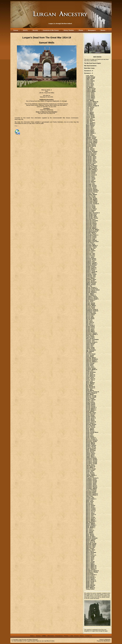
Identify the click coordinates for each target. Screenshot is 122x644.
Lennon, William (90, 98)
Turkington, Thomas (92, 487)
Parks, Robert (90, 357)
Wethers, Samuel (91, 539)
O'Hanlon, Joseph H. (92, 342)
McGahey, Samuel (91, 234)
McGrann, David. (91, 244)
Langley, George (91, 77)
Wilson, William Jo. (91, 568)
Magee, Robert (90, 131)
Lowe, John (89, 111)
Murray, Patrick (90, 319)
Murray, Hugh (90, 316)
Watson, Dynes (90, 507)
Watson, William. (91, 520)
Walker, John (90, 500)
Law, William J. (90, 87)
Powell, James (90, 377)
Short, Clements (90, 426)
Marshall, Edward (91, 145)
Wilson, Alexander (91, 553)
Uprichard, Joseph (91, 491)
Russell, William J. (91, 409)
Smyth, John (89, 435)
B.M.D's (25, 30)
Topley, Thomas (90, 474)
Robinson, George (91, 396)
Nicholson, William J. (92, 334)
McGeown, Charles (91, 236)
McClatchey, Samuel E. (92, 191)
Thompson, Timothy (92, 460)
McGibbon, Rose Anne (92, 242)
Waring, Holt (89, 503)
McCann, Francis (91, 174)
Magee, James (90, 127)
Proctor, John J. (90, 380)
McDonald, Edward (91, 223)
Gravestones (59, 636)
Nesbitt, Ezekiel (90, 327)
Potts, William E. (91, 376)
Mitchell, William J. (91, 291)
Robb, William (90, 394)
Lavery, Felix (89, 82)
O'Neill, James (90, 345)
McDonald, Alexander (92, 221)
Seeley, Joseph (90, 415)
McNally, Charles (91, 266)
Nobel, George (90, 336)
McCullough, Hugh (91, 215)
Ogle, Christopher (91, 350)
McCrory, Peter (90, 212)
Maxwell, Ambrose (91, 154)
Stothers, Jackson (91, 445)
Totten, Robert (90, 477)
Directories (51, 636)
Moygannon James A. (92, 310)
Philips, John (90, 371)
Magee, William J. (91, 133)
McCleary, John (90, 193)
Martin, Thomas (90, 150)
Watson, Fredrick (91, 508)
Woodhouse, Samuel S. (92, 571)
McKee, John (90, 252)
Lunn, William (90, 114)
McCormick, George (91, 202)
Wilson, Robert (90, 563)
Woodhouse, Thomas (92, 572)
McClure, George (91, 196)
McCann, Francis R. (91, 175)
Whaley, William (90, 541)
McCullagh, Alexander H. (93, 213)
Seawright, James (91, 413)
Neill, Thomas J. (90, 325)
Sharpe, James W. (91, 422)
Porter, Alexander (91, 372)
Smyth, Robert (90, 436)
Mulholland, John (91, 312)
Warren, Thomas (91, 505)
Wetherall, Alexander (92, 538)
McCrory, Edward (91, 210)
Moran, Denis (90, 302)
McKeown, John (90, 255)
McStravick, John (91, 276)
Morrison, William (91, 306)
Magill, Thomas (90, 136)
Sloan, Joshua (90, 428)
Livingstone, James (91, 103)
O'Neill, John (90, 346)
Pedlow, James (90, 367)
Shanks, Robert (90, 421)
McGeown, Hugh (91, 239)
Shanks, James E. (91, 418)
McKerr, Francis (90, 256)
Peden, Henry (90, 366)
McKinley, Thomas (91, 260)
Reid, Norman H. (91, 387)
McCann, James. (91, 178)
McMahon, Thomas (91, 263)
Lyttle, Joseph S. (91, 123)
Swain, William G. (91, 449)
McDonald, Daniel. (91, 222)
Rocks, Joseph (90, 398)
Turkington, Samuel (91, 486)
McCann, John (90, 180)
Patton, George (90, 363)
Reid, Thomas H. (91, 388)
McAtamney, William (92, 166)
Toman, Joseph (90, 470)
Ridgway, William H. (91, 393)
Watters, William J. (91, 525)
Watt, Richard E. (90, 522)
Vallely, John (89, 496)
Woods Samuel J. (91, 577)
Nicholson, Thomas (91, 333)
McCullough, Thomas (92, 218)
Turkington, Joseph (91, 482)
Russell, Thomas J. (91, 408)
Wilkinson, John (90, 547)
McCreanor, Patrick (91, 209)
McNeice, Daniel (90, 270)
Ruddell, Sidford (90, 405)
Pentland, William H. (92, 370)
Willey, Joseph (90, 549)
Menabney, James (91, 279)
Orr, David (89, 353)
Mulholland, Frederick (92, 311)
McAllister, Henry (91, 163)
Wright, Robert (90, 586)
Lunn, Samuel (90, 112)
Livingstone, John (91, 104)
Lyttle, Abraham (90, 120)
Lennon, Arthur (90, 93)
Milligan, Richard (91, 285)
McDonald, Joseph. (91, 225)
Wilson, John (90, 560)
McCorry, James (90, 205)
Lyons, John (89, 119)
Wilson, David (90, 554)
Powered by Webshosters (104, 641)
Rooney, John (90, 401)
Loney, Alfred (90, 108)
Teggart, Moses (90, 456)
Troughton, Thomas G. (92, 478)
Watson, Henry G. (91, 511)
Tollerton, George (91, 469)
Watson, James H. (91, 515)
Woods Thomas (90, 579)
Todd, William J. (90, 468)
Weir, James (89, 529)
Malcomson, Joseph (92, 140)
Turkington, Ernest (91, 479)
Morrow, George (90, 307)
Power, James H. (91, 379)
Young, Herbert (90, 589)
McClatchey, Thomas (92, 192)
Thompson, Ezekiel (91, 458)
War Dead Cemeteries (90, 66)
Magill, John (89, 134)
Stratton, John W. (91, 447)
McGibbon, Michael (91, 240)
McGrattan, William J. (92, 246)
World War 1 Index (89, 68)
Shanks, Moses (90, 419)
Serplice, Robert (90, 417)
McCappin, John (90, 184)
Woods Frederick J (91, 575)
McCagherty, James (91, 168)
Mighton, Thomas (91, 283)
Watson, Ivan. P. (90, 512)
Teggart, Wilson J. (91, 457)
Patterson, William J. (92, 362)
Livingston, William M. (92, 102)
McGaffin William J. (91, 232)
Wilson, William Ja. (91, 566)
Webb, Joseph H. (91, 526)
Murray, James (90, 317)
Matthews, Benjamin (92, 151)
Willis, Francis (90, 551)
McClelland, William (91, 195)
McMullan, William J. (92, 264)
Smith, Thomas (90, 431)
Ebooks (103, 30)
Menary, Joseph (90, 281)
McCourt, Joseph (91, 208)
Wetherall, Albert (91, 537)
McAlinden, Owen (91, 161)
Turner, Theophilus (91, 490)
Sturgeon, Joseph (91, 448)
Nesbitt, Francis (90, 328)
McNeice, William (91, 273)
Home (32, 636)
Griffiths (44, 636)
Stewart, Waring (90, 443)
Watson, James (90, 513)
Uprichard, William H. (92, 495)
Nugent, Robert (90, 337)
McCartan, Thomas (91, 187)
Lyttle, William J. (91, 124)
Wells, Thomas (90, 536)
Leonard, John (90, 99)
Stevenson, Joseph (91, 441)
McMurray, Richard (91, 265)
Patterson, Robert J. (92, 360)
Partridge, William (91, 358)
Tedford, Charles (91, 453)
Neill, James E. (90, 323)
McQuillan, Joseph (91, 274)
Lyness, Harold (90, 116)
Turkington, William (91, 488)
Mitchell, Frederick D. (92, 289)
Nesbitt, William (90, 332)
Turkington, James (91, 483)
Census (16, 30)
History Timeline (69, 30)
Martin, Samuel (90, 149)
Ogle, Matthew (90, 351)
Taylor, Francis (90, 452)
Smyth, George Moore (92, 432)
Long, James (90, 110)
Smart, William (90, 430)
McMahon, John (90, 261)
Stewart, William (90, 444)
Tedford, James (90, 455)
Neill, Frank (89, 320)
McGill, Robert (90, 243)
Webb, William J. (91, 528)
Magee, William (90, 132)
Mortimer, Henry (90, 308)
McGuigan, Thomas (91, 247)
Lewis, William (90, 101)
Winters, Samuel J (91, 569)
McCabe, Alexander (91, 167)
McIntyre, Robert (91, 251)
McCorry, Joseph (91, 206)
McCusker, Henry (91, 219)
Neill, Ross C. (90, 324)
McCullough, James (91, 217)
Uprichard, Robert (91, 492)
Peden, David (90, 364)
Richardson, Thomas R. (93, 392)
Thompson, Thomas (92, 461)
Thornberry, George (91, 462)
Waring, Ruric (90, 504)
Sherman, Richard (91, 424)
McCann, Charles (91, 172)
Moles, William (90, 294)
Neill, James (89, 321)
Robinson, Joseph (91, 397)
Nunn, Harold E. (90, 338)
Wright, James (90, 583)
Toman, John (90, 472)
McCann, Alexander (91, 171)
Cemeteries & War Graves (51, 30)
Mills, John (89, 286)
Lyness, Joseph (90, 118)
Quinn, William (90, 384)
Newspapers (92, 30)
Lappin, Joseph (90, 78)
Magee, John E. (90, 129)
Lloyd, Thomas (90, 107)
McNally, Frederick (91, 268)
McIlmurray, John (91, 248)
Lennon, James (90, 94)
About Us (49, 641)
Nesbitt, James (90, 329)
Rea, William (89, 385)
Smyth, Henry (90, 434)
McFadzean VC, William (93, 230)
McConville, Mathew (92, 200)
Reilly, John (89, 389)
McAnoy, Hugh (90, 165)
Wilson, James (90, 558)
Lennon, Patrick (90, 97)
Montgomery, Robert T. (92, 299)
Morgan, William (90, 304)
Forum (76, 636)
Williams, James (90, 550)
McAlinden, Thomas (91, 162)
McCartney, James (91, 188)
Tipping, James (90, 465)
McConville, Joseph (91, 198)
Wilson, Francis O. (91, 555)
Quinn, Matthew (90, 383)
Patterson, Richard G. (92, 359)
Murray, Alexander (91, 313)
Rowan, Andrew (90, 402)
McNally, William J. (91, 269)
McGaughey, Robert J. (92, 235)
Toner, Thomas (90, 473)
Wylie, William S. (91, 588)
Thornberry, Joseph (91, 464)
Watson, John (90, 516)
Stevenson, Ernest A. (92, 440)
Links (72, 636)
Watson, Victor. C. (91, 519)
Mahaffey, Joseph (91, 138)
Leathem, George (91, 89)
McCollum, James (91, 197)
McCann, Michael (91, 182)
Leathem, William (91, 91)
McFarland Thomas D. (92, 231)
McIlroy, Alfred (90, 249)
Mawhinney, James (91, 153)
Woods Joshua (90, 576)
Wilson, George (90, 556)
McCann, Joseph (91, 179)
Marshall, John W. (91, 146)
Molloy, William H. (91, 295)
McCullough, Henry (91, 214)
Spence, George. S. (91, 439)
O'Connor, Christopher (92, 340)
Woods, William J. (91, 580)
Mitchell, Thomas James (93, 290)
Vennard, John (90, 498)
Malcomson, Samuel (92, 141)
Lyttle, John (89, 121)
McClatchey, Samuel (92, 189)
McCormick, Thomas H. (93, 204)
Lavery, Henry (90, 84)
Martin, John (89, 148)
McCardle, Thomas (91, 185)
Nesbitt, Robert (90, 330)
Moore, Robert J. (91, 300)
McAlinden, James (91, 157)
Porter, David (90, 374)
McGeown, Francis (91, 238)
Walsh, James (90, 502)
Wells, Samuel (90, 534)
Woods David (90, 573)
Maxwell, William (91, 155)
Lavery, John (90, 86)
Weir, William (90, 533)
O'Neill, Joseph (90, 347)
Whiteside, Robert (91, 545)
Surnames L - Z (89, 73)
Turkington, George (91, 481)
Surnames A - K (89, 71)
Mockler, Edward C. (91, 293)
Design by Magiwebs (105, 640)
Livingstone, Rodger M (92, 106)
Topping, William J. (91, 475)
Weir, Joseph (90, 532)
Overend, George (91, 354)
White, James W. (91, 542)
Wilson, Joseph (90, 562)
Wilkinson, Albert (91, 546)
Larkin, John (89, 80)
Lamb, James (90, 76)
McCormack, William (92, 201)
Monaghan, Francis (91, 296)
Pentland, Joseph (91, 368)
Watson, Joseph (90, 517)
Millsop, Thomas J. (91, 287)
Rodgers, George (91, 400)
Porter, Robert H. (91, 375)
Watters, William (90, 524)
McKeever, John (90, 253)
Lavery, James (90, 85)
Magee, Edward (90, 125)
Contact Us (89, 636)
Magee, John (90, 128)
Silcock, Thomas (91, 427)
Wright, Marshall (91, 585)
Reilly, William (90, 391)
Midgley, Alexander (91, 282)
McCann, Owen (90, 183)
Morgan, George (90, 303)
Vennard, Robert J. (91, 499)
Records (35, 30)
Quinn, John (89, 381)
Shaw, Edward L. (91, 423)
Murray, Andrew (90, 315)
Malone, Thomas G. (91, 144)
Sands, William (90, 411)
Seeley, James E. (91, 414)
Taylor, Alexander (91, 451)
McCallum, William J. (92, 170)
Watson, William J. (91, 521)
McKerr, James (90, 257)
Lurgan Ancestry (23, 640)
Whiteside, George (91, 543)
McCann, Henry (90, 176)
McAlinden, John (91, 159)
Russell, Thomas (91, 406)
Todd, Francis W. (91, 466)
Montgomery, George (92, 298)
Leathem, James (91, 90)
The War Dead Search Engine (93, 63)
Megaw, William (90, 278)
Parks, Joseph (90, 355)
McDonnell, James (91, 226)
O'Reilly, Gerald (90, 349)
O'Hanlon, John (90, 341)
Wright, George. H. (91, 581)
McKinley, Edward (91, 259)
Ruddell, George (90, 404)
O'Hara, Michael (90, 343)
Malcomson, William (92, 142)
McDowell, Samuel (91, 227)
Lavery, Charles (90, 81)
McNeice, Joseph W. (92, 272)
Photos (81, 30)
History (82, 636)
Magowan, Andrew (91, 137)
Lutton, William (90, 115)
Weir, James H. (90, 530)
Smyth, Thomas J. (91, 438)
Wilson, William (90, 564)
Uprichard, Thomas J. (92, 494)
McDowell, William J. (92, 229)
